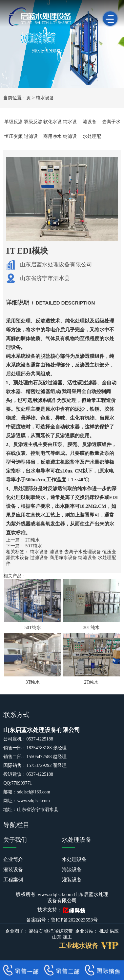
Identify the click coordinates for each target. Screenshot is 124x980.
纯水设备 (45, 98)
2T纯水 (32, 540)
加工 (67, 937)
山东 (57, 937)
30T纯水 (91, 628)
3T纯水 (33, 682)
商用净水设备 (63, 558)
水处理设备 (74, 859)
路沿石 (36, 931)
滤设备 (90, 122)
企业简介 (13, 859)
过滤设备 (39, 558)
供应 (114, 931)
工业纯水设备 (79, 946)
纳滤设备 (87, 558)
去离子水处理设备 (83, 552)
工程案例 (13, 880)
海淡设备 (72, 870)
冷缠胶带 (64, 931)
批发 (104, 931)
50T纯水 (34, 546)
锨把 (49, 931)
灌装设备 (13, 870)
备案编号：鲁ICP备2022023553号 (62, 920)
